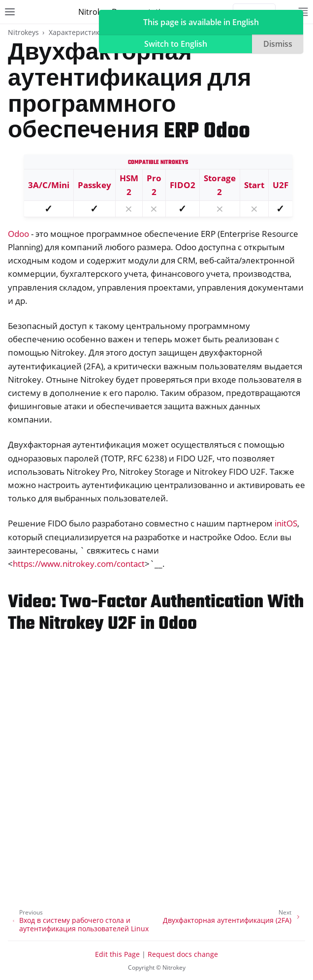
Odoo (18, 234)
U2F (281, 185)
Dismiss (278, 44)
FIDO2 (183, 185)
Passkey (94, 185)
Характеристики (76, 32)
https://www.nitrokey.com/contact (79, 564)
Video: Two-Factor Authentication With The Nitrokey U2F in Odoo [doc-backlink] (156, 613)
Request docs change (183, 954)
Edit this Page (117, 954)
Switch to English (176, 44)
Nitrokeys (23, 32)
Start (254, 185)
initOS (286, 523)
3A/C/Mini (49, 185)
